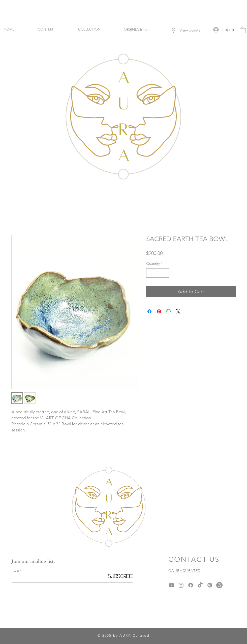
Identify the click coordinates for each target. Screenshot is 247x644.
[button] (243, 30)
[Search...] (144, 30)
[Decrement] (150, 273)
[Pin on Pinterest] (159, 311)
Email (15, 571)
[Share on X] (178, 311)
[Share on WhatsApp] (169, 311)
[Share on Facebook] (149, 311)
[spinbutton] (158, 273)
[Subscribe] (120, 576)
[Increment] (165, 273)
